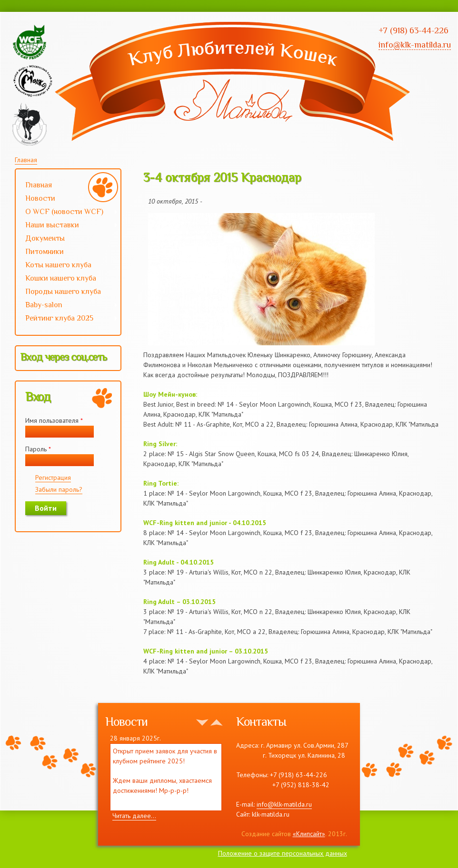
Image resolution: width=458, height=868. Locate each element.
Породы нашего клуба (63, 292)
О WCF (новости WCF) (67, 213)
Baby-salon (67, 306)
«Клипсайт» (309, 834)
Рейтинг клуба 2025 (67, 319)
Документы (45, 238)
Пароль (38, 449)
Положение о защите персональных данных (283, 853)
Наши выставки (67, 226)
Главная (26, 160)
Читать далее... (134, 816)
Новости (40, 198)
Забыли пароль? (59, 489)
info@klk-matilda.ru (284, 804)
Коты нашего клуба (58, 265)
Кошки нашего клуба (61, 278)
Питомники (45, 252)
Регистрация (53, 478)
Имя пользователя (54, 420)
